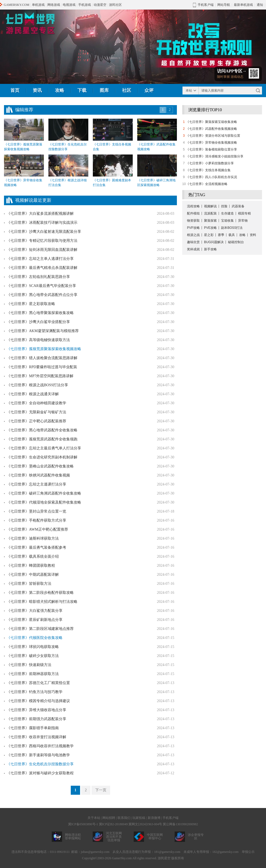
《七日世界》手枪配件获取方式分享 (36, 520)
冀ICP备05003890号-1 (83, 824)
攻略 (60, 90)
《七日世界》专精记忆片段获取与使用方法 (42, 241)
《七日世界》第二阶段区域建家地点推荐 (40, 629)
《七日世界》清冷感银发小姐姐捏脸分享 (215, 156)
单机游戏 (38, 5)
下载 (82, 90)
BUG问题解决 (214, 242)
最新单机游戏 (243, 5)
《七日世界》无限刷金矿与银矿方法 (36, 412)
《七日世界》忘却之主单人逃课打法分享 (40, 259)
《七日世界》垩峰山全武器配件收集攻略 (40, 466)
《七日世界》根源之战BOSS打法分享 (37, 385)
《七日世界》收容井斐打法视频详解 (36, 737)
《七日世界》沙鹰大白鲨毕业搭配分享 (38, 322)
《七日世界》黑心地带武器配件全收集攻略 (42, 430)
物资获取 (193, 221)
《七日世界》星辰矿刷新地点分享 (35, 620)
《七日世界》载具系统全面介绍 (33, 557)
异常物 (243, 221)
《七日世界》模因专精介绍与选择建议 (38, 701)
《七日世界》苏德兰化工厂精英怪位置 (38, 683)
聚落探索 (210, 221)
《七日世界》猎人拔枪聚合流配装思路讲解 (42, 358)
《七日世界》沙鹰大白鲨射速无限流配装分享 (44, 232)
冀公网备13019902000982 (180, 824)
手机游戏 (85, 5)
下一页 (101, 790)
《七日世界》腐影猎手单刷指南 (33, 728)
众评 (149, 90)
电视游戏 (69, 5)
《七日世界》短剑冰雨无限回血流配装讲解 (42, 250)
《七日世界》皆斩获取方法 (29, 584)
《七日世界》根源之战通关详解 (33, 394)
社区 (127, 90)
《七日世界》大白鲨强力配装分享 (35, 611)
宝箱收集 (227, 221)
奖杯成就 (193, 249)
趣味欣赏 (193, 242)
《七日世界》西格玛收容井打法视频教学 (40, 746)
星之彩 (209, 235)
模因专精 (244, 213)
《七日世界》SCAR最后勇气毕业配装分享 (41, 286)
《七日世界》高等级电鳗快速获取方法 (38, 340)
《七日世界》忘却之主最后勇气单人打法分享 (44, 448)
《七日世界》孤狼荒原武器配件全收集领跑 (42, 439)
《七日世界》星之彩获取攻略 (31, 304)
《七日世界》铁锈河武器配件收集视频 (38, 475)
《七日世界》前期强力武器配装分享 (36, 719)
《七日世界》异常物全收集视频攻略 (211, 143)
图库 (104, 90)
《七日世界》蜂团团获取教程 (31, 566)
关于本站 (94, 818)
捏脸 (224, 206)
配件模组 (193, 213)
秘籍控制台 (236, 242)
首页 (15, 90)
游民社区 (115, 5)
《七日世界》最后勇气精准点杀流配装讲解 (42, 268)
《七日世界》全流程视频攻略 (207, 184)
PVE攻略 (210, 228)
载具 (232, 235)
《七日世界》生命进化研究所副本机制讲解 (42, 457)
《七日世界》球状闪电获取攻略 (33, 647)
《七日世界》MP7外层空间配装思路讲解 (40, 376)
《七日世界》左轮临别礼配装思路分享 (38, 277)
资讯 (37, 90)
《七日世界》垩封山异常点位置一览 (36, 511)
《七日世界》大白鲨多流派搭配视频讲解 (40, 214)
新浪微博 (154, 818)
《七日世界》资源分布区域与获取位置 (213, 136)
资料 (253, 235)
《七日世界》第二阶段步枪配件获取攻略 (40, 593)
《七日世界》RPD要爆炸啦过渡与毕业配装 (42, 367)
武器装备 (238, 206)
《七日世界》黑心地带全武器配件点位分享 (42, 295)
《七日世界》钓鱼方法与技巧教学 (35, 692)
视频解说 (210, 206)
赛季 (221, 235)
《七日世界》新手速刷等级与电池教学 (38, 755)
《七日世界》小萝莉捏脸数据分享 (210, 163)
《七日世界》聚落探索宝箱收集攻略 (211, 122)
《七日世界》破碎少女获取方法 (33, 656)
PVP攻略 (193, 228)
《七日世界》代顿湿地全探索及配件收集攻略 (44, 502)
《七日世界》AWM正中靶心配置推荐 (37, 529)
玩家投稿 (139, 818)
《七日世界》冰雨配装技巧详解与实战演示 (42, 223)
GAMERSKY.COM (16, 5)
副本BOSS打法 (232, 228)
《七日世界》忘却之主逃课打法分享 (36, 484)
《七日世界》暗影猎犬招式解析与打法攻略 (42, 602)
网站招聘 (109, 818)
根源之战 (193, 235)
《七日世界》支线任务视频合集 (208, 170)
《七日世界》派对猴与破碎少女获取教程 (40, 773)
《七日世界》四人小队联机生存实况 (211, 177)
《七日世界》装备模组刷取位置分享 (211, 149)
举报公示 (248, 852)
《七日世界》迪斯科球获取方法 (33, 538)
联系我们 (124, 818)
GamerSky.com (122, 858)
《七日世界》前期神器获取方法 (33, 674)
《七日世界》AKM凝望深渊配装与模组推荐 (43, 331)
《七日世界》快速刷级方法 (29, 665)
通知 (260, 5)
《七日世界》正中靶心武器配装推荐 (36, 421)
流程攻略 (193, 206)
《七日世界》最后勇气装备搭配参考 (36, 547)
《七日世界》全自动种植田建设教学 (36, 403)
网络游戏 (54, 5)
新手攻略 (210, 249)
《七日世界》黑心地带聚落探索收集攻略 (40, 313)
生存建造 (227, 213)
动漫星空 (100, 5)
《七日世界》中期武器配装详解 (33, 575)
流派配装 (210, 213)
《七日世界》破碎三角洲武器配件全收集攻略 (44, 493)
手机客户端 (171, 818)
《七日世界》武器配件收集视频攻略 (211, 129)
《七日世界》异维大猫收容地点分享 (36, 710)
